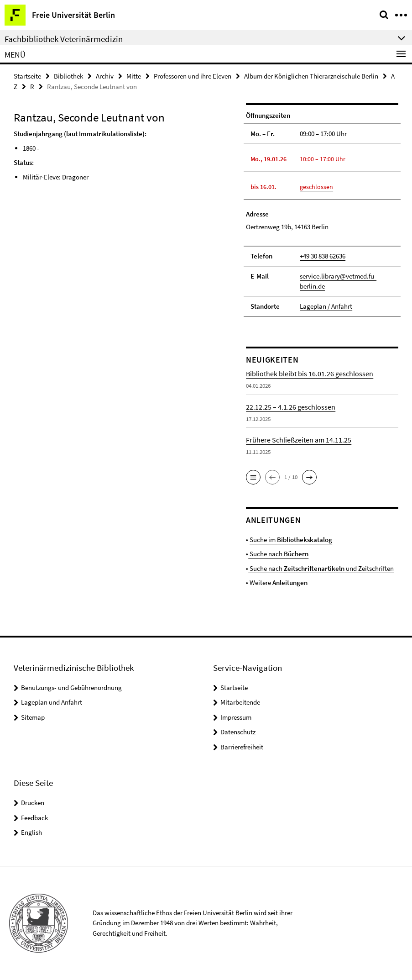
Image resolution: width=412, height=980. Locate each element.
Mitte (134, 76)
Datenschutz (238, 732)
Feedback (34, 818)
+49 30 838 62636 (323, 256)
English (31, 832)
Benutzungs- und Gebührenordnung (71, 688)
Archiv (105, 76)
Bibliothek (68, 76)
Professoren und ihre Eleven (193, 76)
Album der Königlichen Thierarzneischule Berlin (311, 76)
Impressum (236, 717)
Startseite (27, 76)
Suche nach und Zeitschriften (321, 568)
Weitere (278, 582)
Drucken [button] (33, 803)
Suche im (291, 540)
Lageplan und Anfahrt (52, 702)
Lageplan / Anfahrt (326, 306)
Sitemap (33, 717)
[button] (253, 477)
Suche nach (278, 554)
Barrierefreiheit (242, 747)
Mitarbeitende (240, 702)
